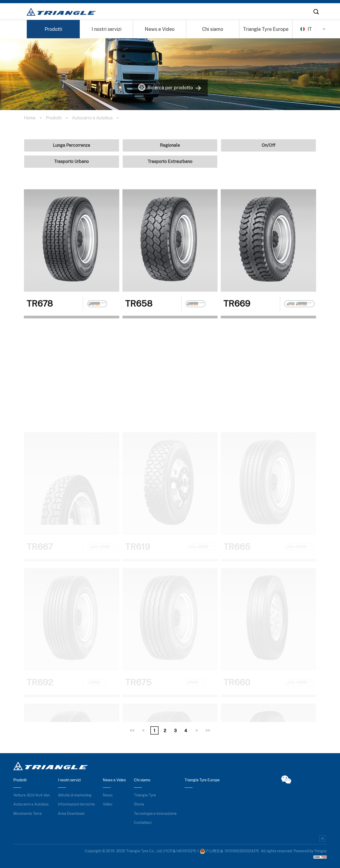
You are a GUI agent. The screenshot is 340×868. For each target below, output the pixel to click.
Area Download (71, 814)
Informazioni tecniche (76, 804)
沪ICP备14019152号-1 (181, 851)
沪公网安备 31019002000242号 (229, 851)
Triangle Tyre (145, 795)
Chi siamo (213, 29)
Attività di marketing (75, 795)
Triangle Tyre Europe (266, 29)
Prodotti (53, 29)
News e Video (160, 29)
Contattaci (143, 823)
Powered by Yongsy (310, 851)
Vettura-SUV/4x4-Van (32, 795)
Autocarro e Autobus (97, 118)
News (108, 795)
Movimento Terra (27, 814)
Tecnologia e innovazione (155, 814)
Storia (139, 804)
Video (108, 804)
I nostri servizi (107, 29)
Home (35, 118)
